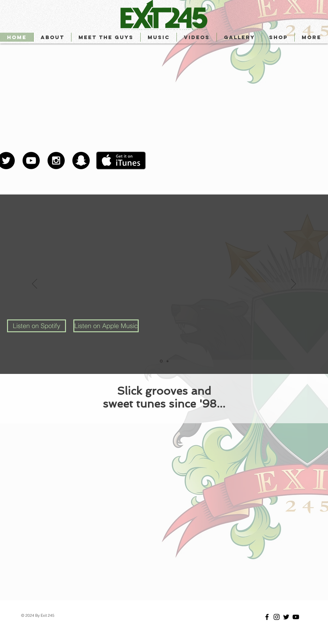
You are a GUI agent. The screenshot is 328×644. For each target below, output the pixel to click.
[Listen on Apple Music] (106, 326)
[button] (106, 37)
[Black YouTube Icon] (296, 617)
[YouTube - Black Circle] (31, 161)
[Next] (293, 284)
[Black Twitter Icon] (286, 617)
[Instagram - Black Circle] (56, 161)
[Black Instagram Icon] (277, 617)
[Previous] (35, 284)
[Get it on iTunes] (121, 161)
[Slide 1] (161, 361)
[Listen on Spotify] (37, 326)
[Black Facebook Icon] (267, 617)
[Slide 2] (168, 361)
